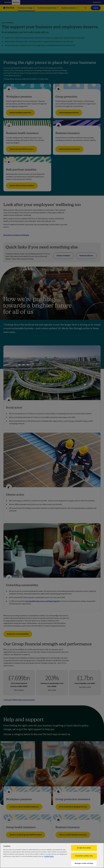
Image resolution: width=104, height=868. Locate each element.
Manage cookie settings (84, 863)
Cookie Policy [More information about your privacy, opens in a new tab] (49, 856)
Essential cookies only (84, 856)
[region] (52, 855)
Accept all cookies (84, 848)
